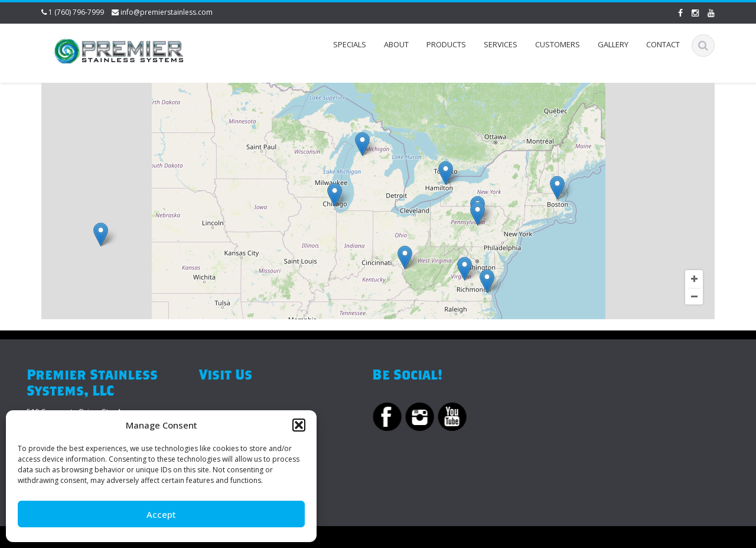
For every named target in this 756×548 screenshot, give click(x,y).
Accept (161, 514)
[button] (299, 425)
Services (501, 44)
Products (446, 44)
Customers (558, 44)
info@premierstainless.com (167, 12)
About (396, 44)
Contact (663, 44)
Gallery (613, 44)
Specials (350, 44)
